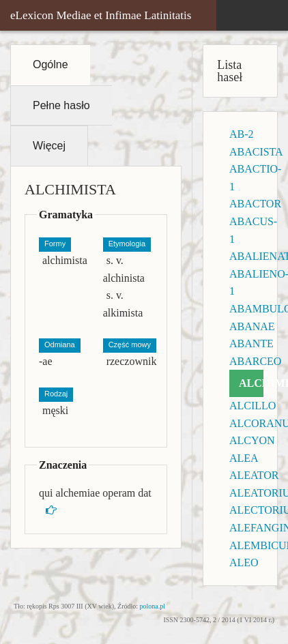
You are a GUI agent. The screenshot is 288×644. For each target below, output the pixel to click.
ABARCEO (255, 361)
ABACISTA (256, 152)
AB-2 (242, 134)
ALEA (244, 458)
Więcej (49, 146)
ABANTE (251, 343)
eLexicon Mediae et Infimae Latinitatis (101, 15)
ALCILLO (253, 406)
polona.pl (153, 606)
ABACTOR (255, 204)
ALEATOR (254, 475)
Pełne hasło (61, 105)
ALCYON (252, 440)
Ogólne (51, 64)
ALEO (244, 562)
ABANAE (252, 326)
